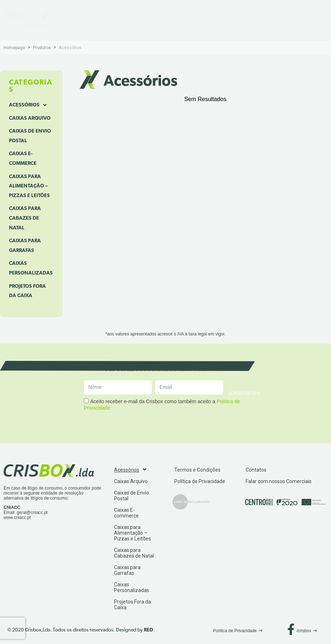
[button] (238, 631)
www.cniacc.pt (17, 517)
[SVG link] (26, 20)
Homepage (14, 48)
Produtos (42, 48)
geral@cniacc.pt (32, 512)
